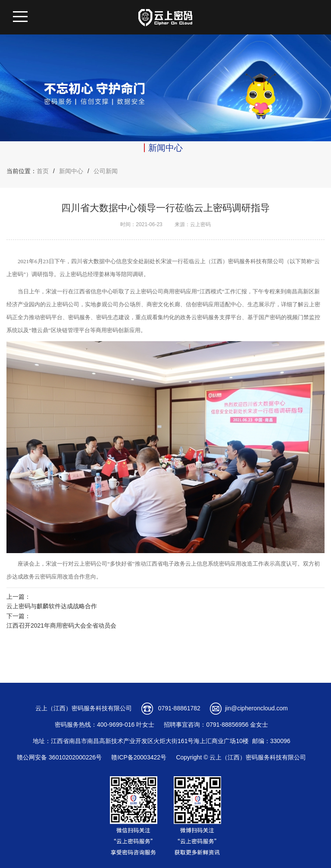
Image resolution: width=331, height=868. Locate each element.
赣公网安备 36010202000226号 (59, 757)
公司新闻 (106, 171)
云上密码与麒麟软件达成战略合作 (52, 606)
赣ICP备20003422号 (139, 757)
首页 (43, 171)
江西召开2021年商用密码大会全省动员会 (61, 625)
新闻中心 (71, 171)
